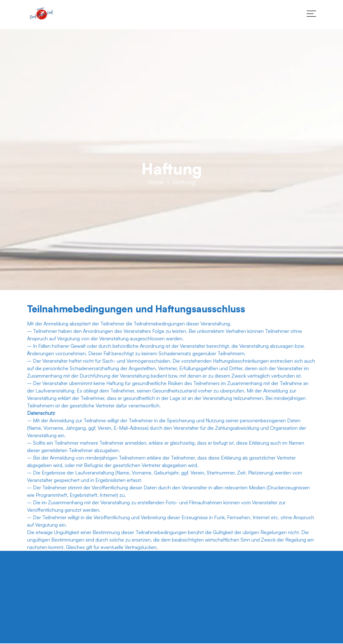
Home (156, 184)
